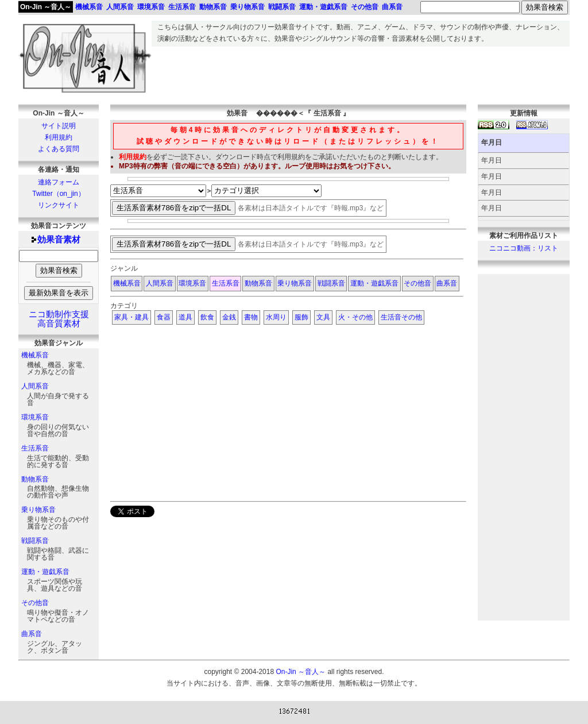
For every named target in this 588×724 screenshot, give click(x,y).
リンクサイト (59, 205)
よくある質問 (59, 149)
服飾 (301, 317)
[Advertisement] (361, 72)
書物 (251, 317)
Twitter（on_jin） (58, 194)
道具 (185, 317)
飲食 (207, 317)
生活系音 (35, 448)
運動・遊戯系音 (45, 572)
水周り (276, 317)
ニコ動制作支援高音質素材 (59, 319)
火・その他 (355, 317)
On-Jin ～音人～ (46, 7)
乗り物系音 (38, 510)
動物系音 (35, 479)
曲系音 (32, 634)
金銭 (229, 317)
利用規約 (59, 137)
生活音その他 (401, 317)
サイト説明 (59, 126)
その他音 (35, 603)
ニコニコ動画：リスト (524, 248)
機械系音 (35, 355)
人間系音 (35, 386)
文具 (323, 317)
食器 (164, 317)
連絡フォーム (59, 182)
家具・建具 (131, 317)
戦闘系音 (35, 541)
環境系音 (35, 417)
